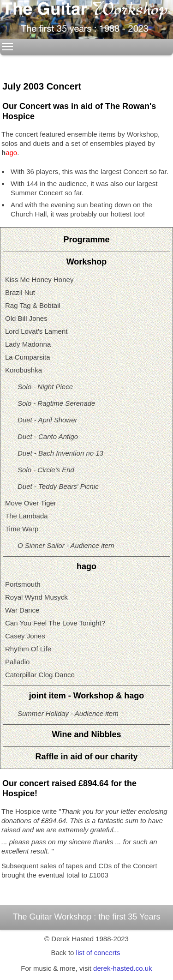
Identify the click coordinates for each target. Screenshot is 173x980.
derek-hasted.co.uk (123, 968)
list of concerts (98, 953)
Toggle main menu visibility (8, 44)
